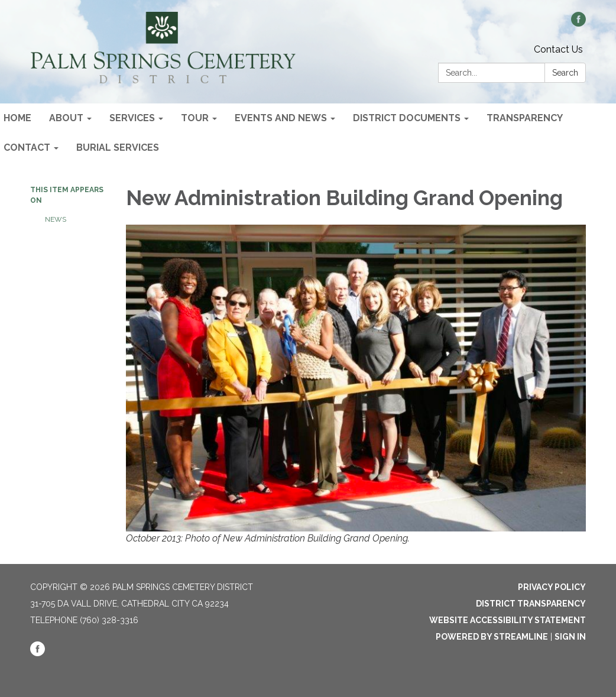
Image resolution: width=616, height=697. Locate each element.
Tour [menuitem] (195, 118)
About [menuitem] (66, 118)
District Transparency (531, 604)
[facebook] (578, 23)
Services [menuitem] (132, 118)
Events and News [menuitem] (281, 118)
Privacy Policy (552, 587)
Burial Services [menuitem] (118, 147)
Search (565, 73)
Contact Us (558, 49)
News (56, 219)
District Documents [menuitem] (407, 118)
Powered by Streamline (492, 637)
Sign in (570, 637)
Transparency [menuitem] (525, 118)
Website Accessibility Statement (508, 620)
